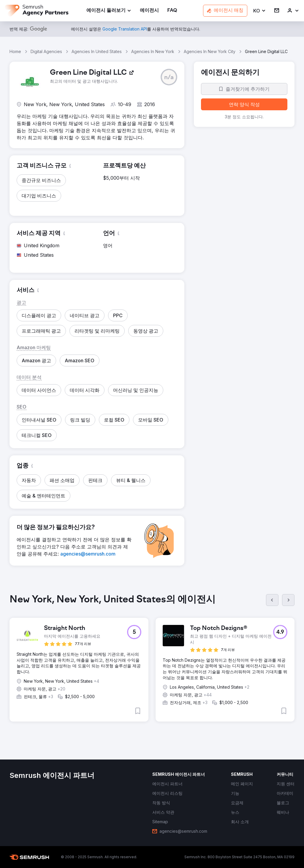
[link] (149, 11)
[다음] (288, 600)
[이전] (272, 600)
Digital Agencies (46, 51)
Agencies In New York (153, 51)
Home (15, 51)
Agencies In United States (97, 51)
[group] (152, 663)
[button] (260, 11)
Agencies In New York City (210, 51)
